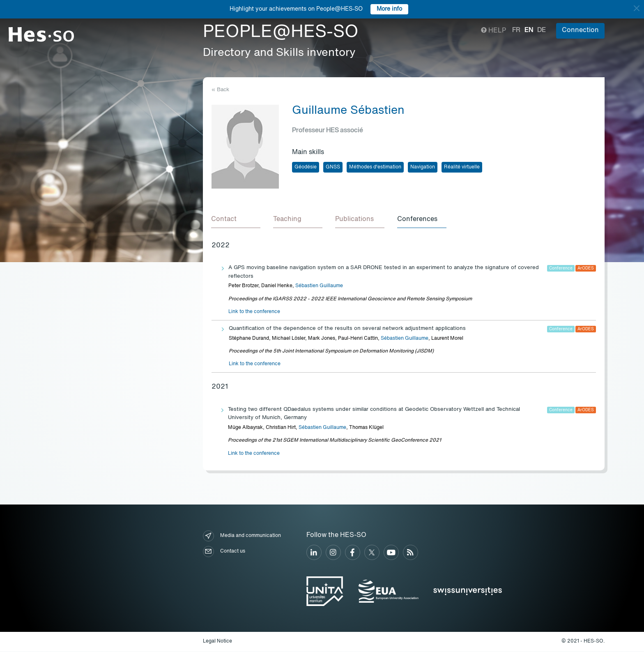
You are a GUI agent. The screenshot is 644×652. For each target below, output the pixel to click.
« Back (220, 90)
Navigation (423, 167)
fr (516, 30)
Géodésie (306, 167)
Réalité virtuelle (462, 167)
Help (493, 31)
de (542, 30)
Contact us (224, 552)
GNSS (333, 167)
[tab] (236, 220)
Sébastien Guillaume (319, 286)
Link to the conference (254, 312)
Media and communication (242, 536)
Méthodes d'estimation (375, 167)
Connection (580, 30)
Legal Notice (217, 642)
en (529, 30)
